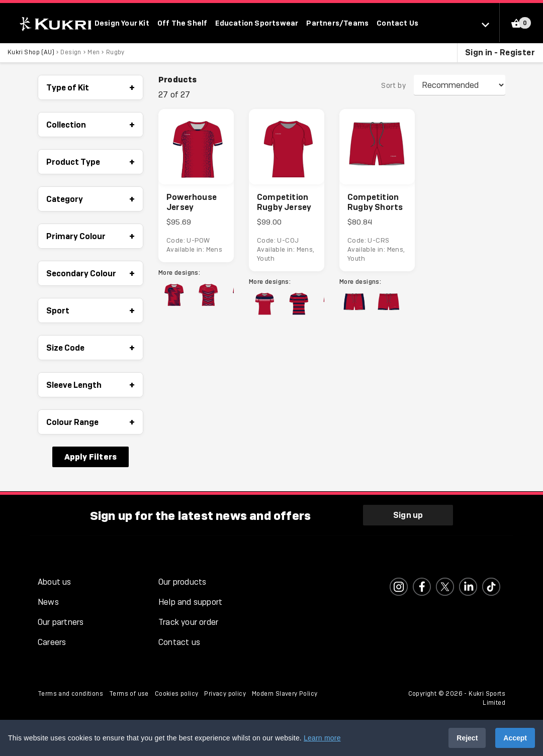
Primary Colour (90, 237)
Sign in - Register (500, 53)
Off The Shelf (183, 23)
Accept (515, 738)
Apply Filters (91, 457)
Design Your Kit (122, 23)
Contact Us (397, 23)
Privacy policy (225, 694)
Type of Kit (90, 88)
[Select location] (490, 24)
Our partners (61, 623)
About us (55, 582)
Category (90, 199)
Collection (90, 125)
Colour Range (90, 422)
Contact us (179, 643)
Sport (90, 311)
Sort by (393, 86)
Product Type (90, 162)
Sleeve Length (90, 385)
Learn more (322, 738)
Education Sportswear (257, 23)
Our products (182, 582)
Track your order (188, 623)
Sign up (408, 515)
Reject (467, 738)
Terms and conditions (70, 694)
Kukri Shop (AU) (31, 53)
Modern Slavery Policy (285, 694)
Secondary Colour (90, 274)
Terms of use (129, 694)
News (48, 603)
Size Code (90, 348)
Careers (52, 643)
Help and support (190, 603)
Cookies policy (177, 694)
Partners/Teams (337, 23)
